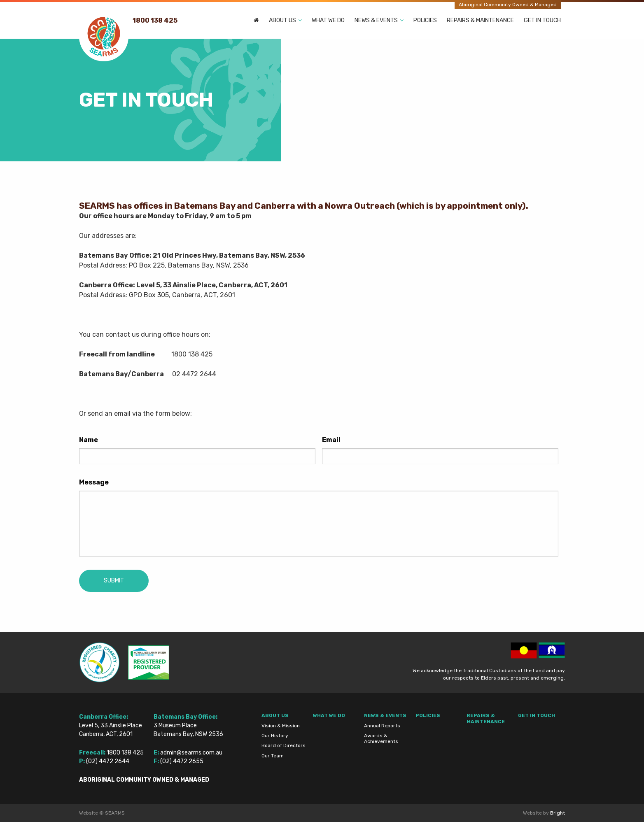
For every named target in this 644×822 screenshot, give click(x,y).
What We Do (328, 20)
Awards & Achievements (381, 738)
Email (331, 440)
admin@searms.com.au (191, 753)
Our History (275, 736)
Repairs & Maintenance (480, 20)
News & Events (376, 20)
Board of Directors (283, 745)
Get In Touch (542, 20)
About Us (282, 20)
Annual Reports (382, 726)
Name (89, 440)
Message (94, 482)
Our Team (273, 756)
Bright (558, 813)
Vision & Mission (281, 726)
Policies (425, 20)
